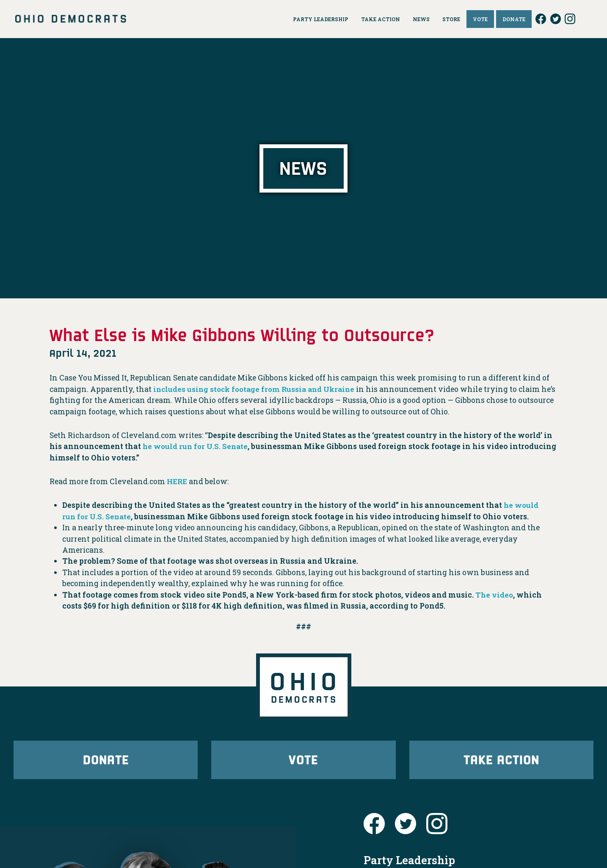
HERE (178, 481)
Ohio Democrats (71, 19)
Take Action (501, 761)
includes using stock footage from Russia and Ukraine (258, 389)
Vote (303, 761)
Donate (106, 761)
